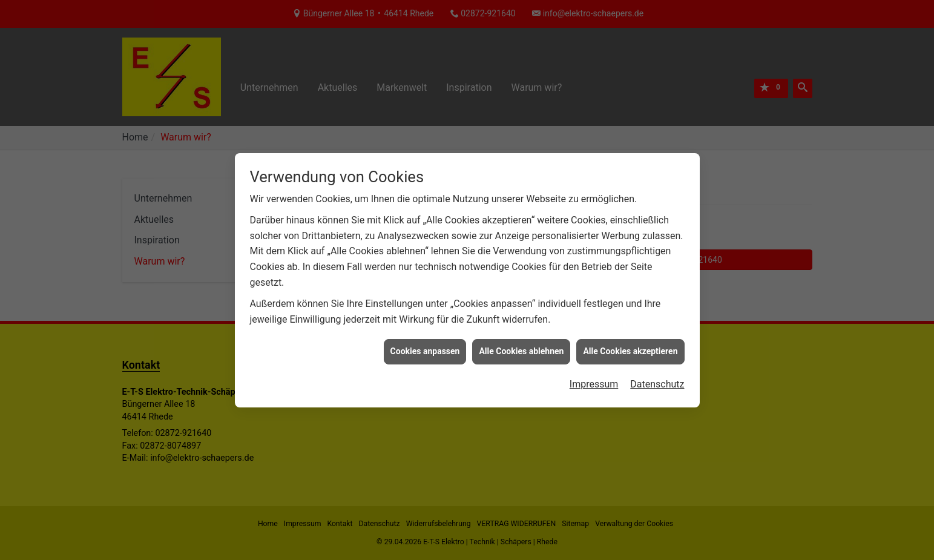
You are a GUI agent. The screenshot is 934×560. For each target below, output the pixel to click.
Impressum (594, 382)
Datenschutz (657, 382)
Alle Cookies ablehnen (521, 350)
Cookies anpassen (425, 350)
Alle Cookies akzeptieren (630, 350)
